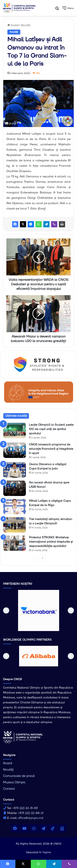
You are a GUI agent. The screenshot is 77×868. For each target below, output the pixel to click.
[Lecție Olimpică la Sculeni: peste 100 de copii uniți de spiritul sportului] (15, 431)
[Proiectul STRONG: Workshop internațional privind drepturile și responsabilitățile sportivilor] (15, 543)
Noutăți (26, 25)
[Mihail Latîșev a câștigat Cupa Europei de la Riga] (15, 507)
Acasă (13, 25)
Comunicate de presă (19, 776)
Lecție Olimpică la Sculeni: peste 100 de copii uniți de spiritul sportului (51, 429)
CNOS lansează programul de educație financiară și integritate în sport (51, 449)
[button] (6, 610)
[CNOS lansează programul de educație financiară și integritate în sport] (15, 450)
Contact (9, 789)
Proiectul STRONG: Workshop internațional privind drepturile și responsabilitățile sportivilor (51, 542)
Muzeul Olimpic (14, 782)
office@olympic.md (31, 818)
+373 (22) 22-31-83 (25, 808)
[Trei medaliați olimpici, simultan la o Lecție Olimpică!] (15, 525)
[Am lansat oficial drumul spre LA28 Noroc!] (15, 488)
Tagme (47, 852)
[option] (39, 610)
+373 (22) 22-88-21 (31, 813)
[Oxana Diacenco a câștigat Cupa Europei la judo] (15, 470)
